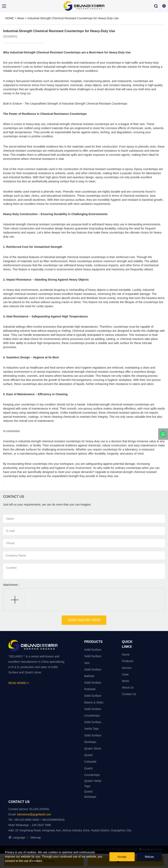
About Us (128, 687)
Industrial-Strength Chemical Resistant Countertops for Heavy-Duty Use (73, 18)
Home (126, 655)
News (21, 18)
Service (127, 668)
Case (125, 674)
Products (128, 661)
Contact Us (129, 694)
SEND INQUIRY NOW (84, 620)
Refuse (149, 857)
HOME (9, 18)
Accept (122, 857)
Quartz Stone (93, 748)
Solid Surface (93, 650)
